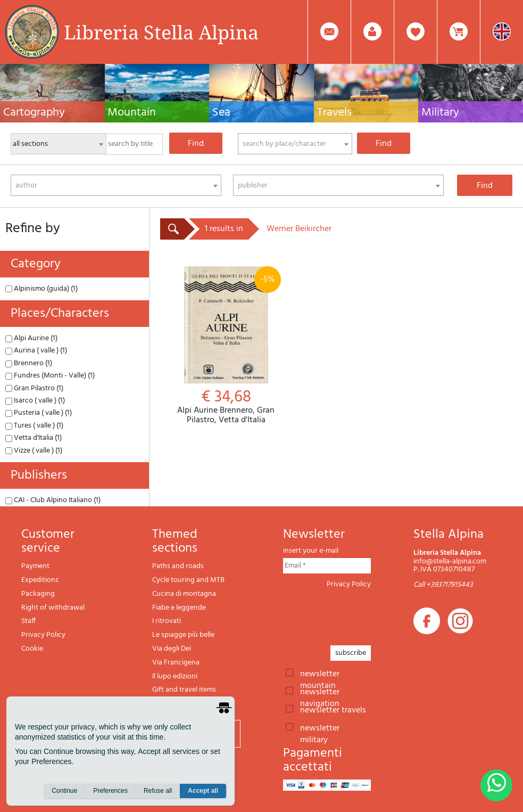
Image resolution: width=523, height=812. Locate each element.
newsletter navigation (320, 691)
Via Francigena (176, 663)
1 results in (224, 229)
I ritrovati (167, 621)
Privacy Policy (43, 635)
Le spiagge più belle (183, 635)
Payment (35, 566)
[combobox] (295, 144)
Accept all (203, 791)
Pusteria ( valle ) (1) (39, 413)
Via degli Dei (172, 649)
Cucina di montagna (184, 594)
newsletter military (320, 727)
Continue (64, 791)
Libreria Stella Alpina (161, 32)
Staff (28, 621)
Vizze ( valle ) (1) (34, 451)
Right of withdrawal (53, 608)
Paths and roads (178, 566)
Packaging (38, 594)
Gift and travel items (184, 690)
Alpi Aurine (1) (31, 338)
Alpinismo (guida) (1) (41, 289)
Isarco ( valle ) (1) (35, 401)
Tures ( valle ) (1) (34, 426)
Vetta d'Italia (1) (34, 438)
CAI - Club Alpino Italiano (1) (53, 500)
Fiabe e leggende (179, 608)
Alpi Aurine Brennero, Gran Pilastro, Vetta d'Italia (226, 346)
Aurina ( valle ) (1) (36, 351)
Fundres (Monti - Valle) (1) (50, 376)
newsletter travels (333, 709)
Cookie (32, 649)
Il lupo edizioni (175, 676)
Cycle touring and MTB (188, 580)
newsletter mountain (320, 673)
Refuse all (158, 791)
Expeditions (40, 580)
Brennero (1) (29, 363)
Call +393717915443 (443, 585)
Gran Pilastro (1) (34, 388)
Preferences (110, 791)
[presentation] (364, 614)
